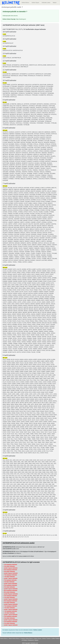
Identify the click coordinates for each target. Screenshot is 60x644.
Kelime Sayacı (35, 3)
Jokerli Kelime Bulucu (14, 638)
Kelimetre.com (34, 643)
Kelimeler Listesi (46, 3)
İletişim (55, 3)
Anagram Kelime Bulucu (27, 638)
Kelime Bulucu (25, 3)
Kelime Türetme (46, 638)
